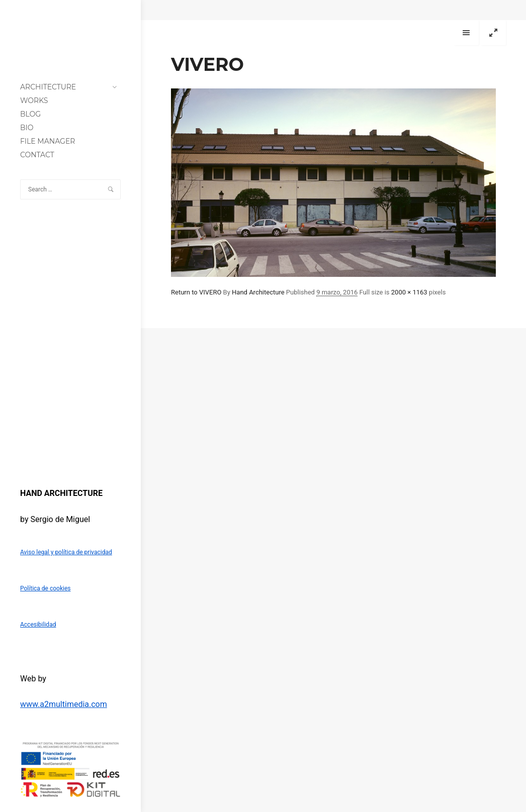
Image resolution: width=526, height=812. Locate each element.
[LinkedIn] (53, 451)
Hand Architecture (258, 292)
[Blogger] (67, 451)
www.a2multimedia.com (64, 704)
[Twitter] (39, 451)
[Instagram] (81, 451)
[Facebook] (25, 451)
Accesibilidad (38, 625)
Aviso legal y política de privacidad (66, 552)
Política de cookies (46, 588)
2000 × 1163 (409, 292)
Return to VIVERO (196, 292)
